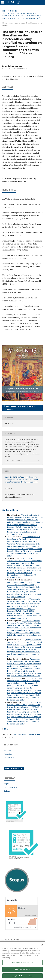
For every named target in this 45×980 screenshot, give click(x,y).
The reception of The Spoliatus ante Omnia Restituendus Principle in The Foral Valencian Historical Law (24, 603)
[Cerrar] (42, 946)
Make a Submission (14, 768)
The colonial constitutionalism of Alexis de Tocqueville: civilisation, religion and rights (24, 661)
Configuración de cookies (22, 963)
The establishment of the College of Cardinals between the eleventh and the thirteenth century (24, 539)
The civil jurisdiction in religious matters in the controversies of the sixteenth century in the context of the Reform (25, 519)
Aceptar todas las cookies (22, 977)
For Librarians (9, 758)
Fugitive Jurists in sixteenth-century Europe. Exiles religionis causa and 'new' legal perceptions (24, 561)
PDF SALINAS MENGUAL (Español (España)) (19, 408)
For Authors (8, 754)
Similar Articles (10, 510)
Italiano (7, 791)
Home (5, 11)
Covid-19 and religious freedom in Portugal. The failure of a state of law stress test (24, 623)
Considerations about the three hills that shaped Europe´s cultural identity (24, 583)
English (7, 784)
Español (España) (11, 787)
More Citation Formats (15, 461)
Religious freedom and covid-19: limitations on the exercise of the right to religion (24, 642)
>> (11, 729)
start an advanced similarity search (28, 734)
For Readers (8, 750)
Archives (13, 11)
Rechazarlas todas (22, 970)
